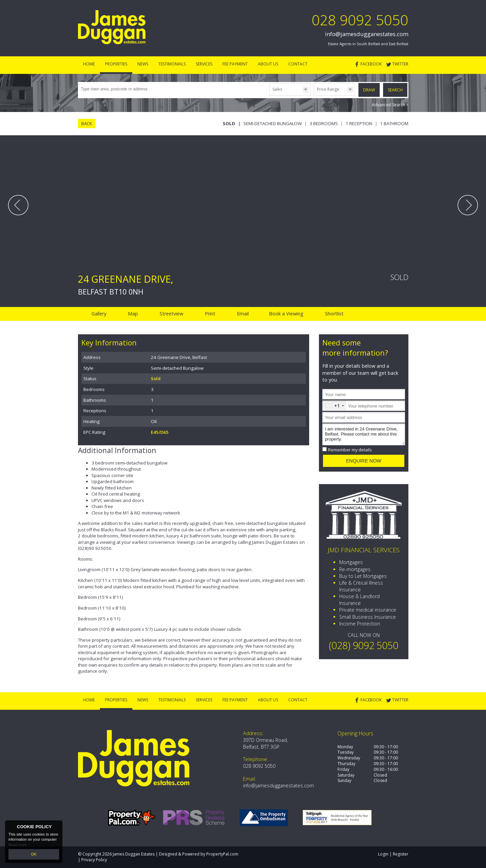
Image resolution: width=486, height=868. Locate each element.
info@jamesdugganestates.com (367, 34)
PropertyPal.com (222, 854)
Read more (18, 844)
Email (243, 314)
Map (133, 314)
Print (210, 314)
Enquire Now (364, 461)
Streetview (171, 314)
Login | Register (393, 854)
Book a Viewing (286, 314)
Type (269, 95)
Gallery (99, 314)
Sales (277, 89)
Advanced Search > (390, 105)
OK (34, 854)
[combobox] (334, 406)
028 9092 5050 (360, 20)
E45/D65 (160, 432)
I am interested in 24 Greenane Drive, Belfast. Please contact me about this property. (363, 434)
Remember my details (350, 450)
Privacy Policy (94, 860)
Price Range (328, 89)
